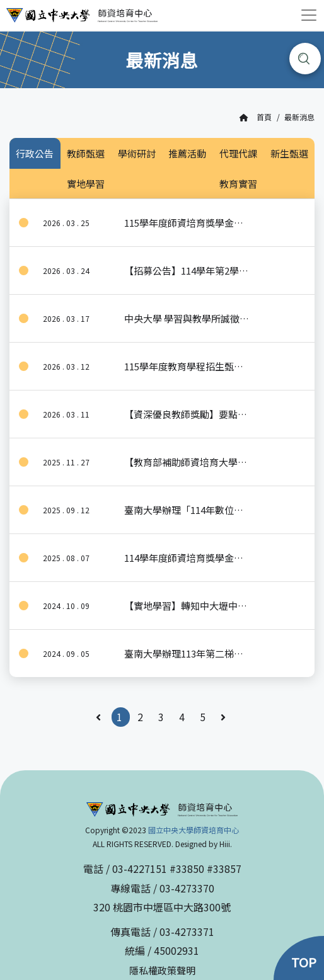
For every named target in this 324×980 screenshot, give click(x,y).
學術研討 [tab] (137, 153)
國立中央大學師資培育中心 (194, 830)
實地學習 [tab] (86, 184)
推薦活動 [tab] (187, 153)
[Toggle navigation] (309, 15)
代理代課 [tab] (238, 153)
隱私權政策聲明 (162, 970)
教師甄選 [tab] (86, 153)
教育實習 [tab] (238, 184)
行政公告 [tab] (35, 153)
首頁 (256, 117)
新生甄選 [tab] (289, 153)
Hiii (225, 844)
